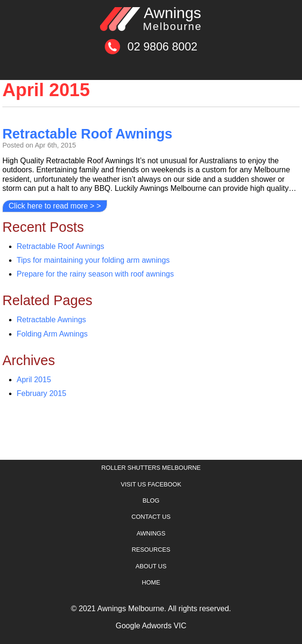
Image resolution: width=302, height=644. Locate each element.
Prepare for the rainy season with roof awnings (95, 274)
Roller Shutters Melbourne (151, 468)
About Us (151, 566)
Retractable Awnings (51, 320)
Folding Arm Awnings (52, 334)
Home (151, 582)
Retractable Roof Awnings (87, 134)
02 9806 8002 (163, 46)
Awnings (172, 19)
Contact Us (151, 517)
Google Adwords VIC (151, 626)
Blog (151, 500)
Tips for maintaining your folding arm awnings (93, 260)
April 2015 (34, 380)
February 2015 (41, 393)
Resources (151, 550)
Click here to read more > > (55, 206)
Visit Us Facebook (151, 484)
